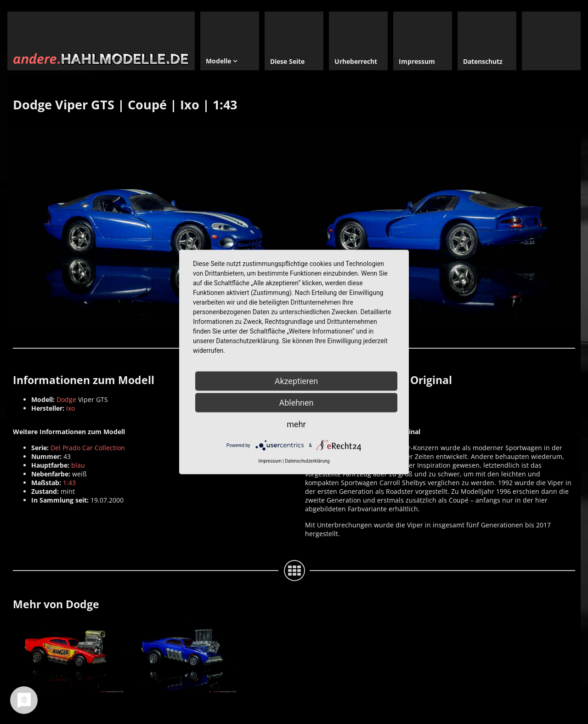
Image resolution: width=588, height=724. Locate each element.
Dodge (66, 399)
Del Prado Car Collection (88, 448)
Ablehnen (296, 403)
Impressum (270, 461)
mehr (296, 424)
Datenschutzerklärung (307, 461)
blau (78, 465)
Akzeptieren (297, 381)
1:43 (69, 483)
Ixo (71, 408)
